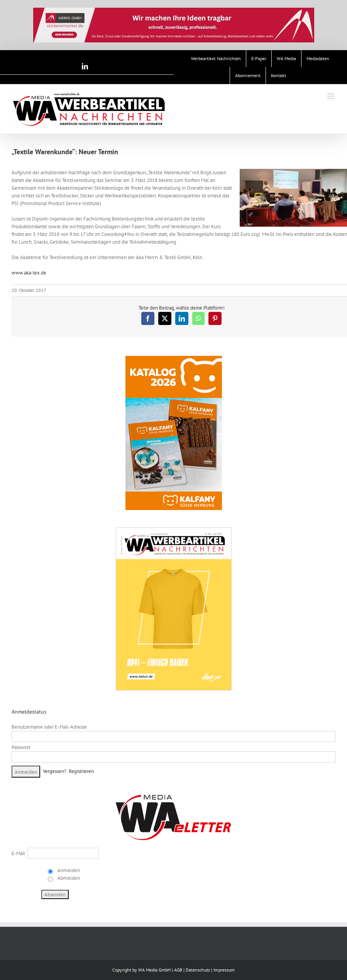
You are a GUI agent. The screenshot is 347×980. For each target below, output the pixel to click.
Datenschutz (198, 970)
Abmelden (68, 878)
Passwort (21, 747)
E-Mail (18, 853)
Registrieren (81, 771)
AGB (178, 970)
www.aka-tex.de (29, 273)
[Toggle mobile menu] (331, 96)
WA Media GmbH (154, 970)
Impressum (224, 970)
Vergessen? (55, 771)
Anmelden (68, 870)
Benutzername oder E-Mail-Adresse (49, 727)
